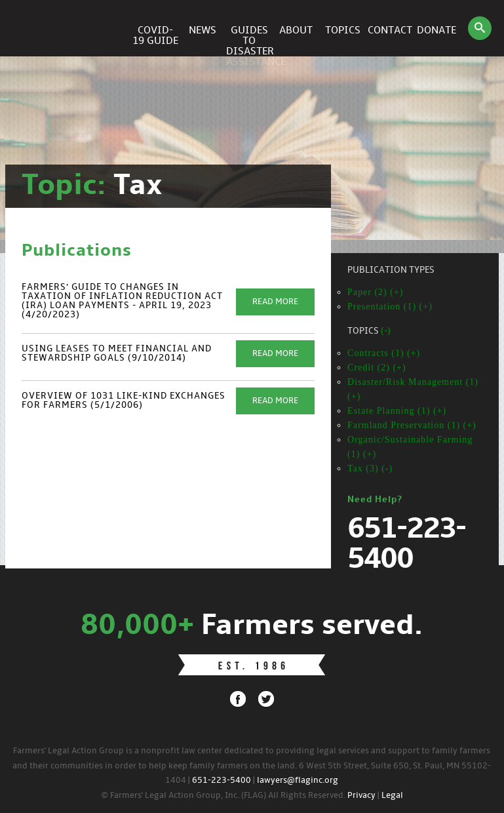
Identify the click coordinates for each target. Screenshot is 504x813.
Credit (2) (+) (377, 367)
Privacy (361, 796)
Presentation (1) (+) (390, 307)
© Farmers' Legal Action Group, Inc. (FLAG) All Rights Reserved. (223, 796)
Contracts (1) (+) (384, 353)
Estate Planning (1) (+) (397, 411)
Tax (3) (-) (370, 468)
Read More (275, 302)
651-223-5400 (222, 781)
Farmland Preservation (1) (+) (412, 425)
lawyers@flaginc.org (298, 781)
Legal (392, 796)
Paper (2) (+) (375, 292)
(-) (386, 331)
